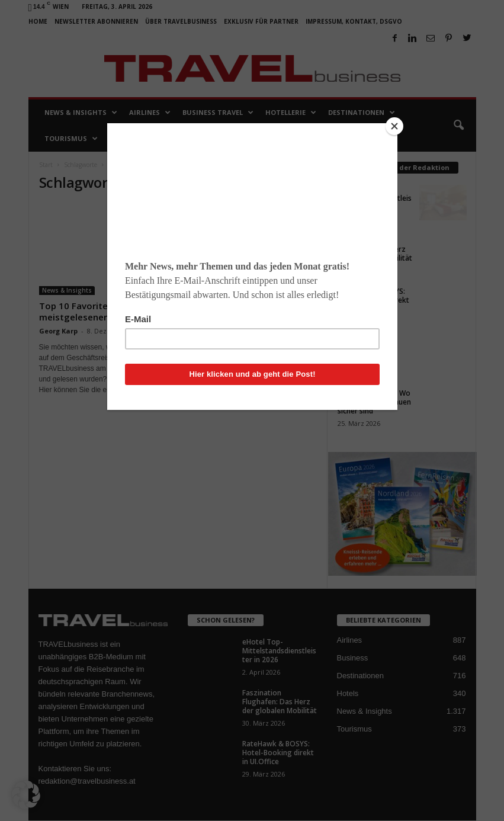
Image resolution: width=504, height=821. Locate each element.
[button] (26, 795)
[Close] (394, 126)
